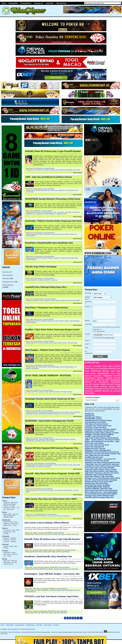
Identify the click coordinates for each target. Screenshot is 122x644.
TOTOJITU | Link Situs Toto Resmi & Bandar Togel (103, 454)
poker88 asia (66, 552)
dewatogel (29, 414)
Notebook (6, 540)
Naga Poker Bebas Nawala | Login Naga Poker (101, 471)
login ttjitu (57, 613)
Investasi (15, 514)
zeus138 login (68, 490)
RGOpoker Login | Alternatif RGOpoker (99, 475)
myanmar (54, 280)
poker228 (42, 439)
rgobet (70, 465)
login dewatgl (42, 414)
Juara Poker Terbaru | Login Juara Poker (99, 476)
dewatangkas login (55, 590)
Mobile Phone (8, 525)
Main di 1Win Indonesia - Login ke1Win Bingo (101, 492)
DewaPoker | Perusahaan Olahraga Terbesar (101, 429)
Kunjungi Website (49, 168)
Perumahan (7, 554)
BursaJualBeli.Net (13, 629)
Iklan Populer (48, 625)
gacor (52, 490)
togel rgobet (47, 466)
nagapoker (29, 214)
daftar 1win (55, 190)
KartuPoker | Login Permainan (96, 428)
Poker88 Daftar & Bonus (93, 419)
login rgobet (76, 465)
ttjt (45, 280)
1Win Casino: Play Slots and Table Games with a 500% (51, 499)
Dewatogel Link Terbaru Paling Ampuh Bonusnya (102, 462)
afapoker (42, 465)
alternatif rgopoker (40, 441)
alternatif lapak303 (75, 300)
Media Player (15, 524)
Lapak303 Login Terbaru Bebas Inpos (98, 426)
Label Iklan (50, 3)
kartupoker (51, 321)
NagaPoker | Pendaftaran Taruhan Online (99, 431)
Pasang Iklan (10, 625)
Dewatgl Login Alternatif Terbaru (96, 483)
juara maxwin (66, 412)
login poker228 (50, 439)
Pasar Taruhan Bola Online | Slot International (101, 490)
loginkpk (67, 321)
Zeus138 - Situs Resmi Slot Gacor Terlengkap (101, 480)
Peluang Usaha (8, 517)
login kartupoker (75, 321)
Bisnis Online (7, 514)
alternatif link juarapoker (53, 412)
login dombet (61, 234)
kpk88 (57, 321)
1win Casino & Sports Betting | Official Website (47, 523)
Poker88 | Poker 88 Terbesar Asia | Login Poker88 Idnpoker (53, 151)
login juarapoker (75, 412)
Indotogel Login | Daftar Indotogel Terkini (100, 496)
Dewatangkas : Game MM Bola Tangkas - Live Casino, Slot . (52, 574)
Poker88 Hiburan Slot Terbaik (95, 422)
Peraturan (56, 625)
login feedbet (53, 343)
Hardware (13, 538)
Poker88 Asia (90, 415)
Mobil (11, 546)
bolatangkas (35, 368)
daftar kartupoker (31, 322)
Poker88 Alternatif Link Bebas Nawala (98, 421)
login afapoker (49, 465)
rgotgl (47, 392)
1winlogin (68, 534)
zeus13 (41, 490)
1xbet (55, 212)
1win (49, 190)
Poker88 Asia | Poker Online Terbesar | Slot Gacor (103, 466)
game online (76, 170)
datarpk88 (69, 170)
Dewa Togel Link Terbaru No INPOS (97, 485)
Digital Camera (8, 522)
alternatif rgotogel (54, 392)
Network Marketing (9, 516)
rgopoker (73, 439)
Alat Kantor (14, 503)
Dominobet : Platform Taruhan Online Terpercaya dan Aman (53, 221)
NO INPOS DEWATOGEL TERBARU (97, 487)
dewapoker (56, 258)
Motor (16, 546)
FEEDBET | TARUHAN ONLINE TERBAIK (99, 434)
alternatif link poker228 (62, 439)
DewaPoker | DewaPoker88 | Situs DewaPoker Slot (49, 243)
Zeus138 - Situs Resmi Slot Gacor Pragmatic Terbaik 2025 (52, 474)
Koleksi (13, 508)
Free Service (7, 530)
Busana (6, 506)
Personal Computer (10, 541)
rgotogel (42, 392)
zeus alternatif (59, 490)
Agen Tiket (7, 561)
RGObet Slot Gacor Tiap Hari (95, 448)
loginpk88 (62, 170)
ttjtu (39, 613)
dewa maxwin (64, 414)
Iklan (14, 530)
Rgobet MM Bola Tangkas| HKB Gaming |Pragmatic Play (52, 448)
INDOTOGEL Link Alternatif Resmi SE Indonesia (102, 452)
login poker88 (57, 552)
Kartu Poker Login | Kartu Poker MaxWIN (99, 468)
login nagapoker (38, 214)
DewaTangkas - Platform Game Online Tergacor (48, 350)
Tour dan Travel (8, 564)
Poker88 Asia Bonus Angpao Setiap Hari (99, 497)
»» (81, 618)
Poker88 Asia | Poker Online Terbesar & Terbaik (102, 433)
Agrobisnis (7, 503)
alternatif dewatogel (53, 414)
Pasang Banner (26, 3)
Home (2, 625)
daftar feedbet (62, 343)
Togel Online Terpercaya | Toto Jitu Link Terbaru (102, 473)
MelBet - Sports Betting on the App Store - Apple (102, 441)
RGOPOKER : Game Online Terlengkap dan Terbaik (49, 421)
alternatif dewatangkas (67, 367)
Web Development (11, 531)
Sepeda (6, 548)
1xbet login (68, 212)
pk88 (47, 170)
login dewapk (64, 569)
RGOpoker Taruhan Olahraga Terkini (98, 450)
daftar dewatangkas (68, 590)
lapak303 (47, 300)
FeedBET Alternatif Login (94, 457)
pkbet (57, 170)
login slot (54, 516)
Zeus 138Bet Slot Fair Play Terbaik (97, 455)
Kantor (14, 552)
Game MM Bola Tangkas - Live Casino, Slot (100, 459)
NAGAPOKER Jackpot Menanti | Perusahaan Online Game (53, 199)
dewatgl (35, 414)
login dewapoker (73, 569)
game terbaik (51, 441)
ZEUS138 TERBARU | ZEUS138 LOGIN (98, 489)
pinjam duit (75, 534)
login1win (61, 190)
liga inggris (49, 212)
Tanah (9, 556)
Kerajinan (12, 506)
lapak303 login (64, 300)
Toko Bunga (10, 509)
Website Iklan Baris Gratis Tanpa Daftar (99, 482)
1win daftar (61, 534)
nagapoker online (61, 214)
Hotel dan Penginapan (10, 562)
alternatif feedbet (72, 343)
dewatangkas (43, 367)
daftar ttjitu (63, 613)
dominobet (47, 234)
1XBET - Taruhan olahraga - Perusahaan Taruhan (102, 440)
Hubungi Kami (61, 3)
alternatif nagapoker (49, 214)
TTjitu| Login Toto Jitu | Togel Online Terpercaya (102, 464)
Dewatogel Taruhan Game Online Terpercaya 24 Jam (50, 399)
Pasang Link (39, 3)
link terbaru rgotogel (66, 392)
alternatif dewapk (31, 259)
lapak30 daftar (55, 300)
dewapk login (64, 258)
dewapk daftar (74, 258)
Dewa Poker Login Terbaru (94, 443)
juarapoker (42, 412)
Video (15, 525)
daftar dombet (69, 234)
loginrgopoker (30, 441)
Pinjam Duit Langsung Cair (94, 447)
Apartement (7, 552)
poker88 (52, 170)
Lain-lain (6, 546)
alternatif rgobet (31, 466)
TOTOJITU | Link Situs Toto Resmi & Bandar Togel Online (51, 596)
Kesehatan (7, 508)
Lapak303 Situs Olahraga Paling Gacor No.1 (46, 287)
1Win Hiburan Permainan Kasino (96, 424)
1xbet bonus (76, 212)
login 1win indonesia (64, 516)
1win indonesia (70, 190)
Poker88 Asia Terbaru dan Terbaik (97, 461)
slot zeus (47, 490)
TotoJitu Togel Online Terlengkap (41, 267)
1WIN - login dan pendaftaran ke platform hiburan (49, 177)
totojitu (41, 280)
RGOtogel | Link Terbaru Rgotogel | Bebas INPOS (102, 478)
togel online (45, 613)
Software (13, 541)
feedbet (46, 343)
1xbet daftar (61, 212)
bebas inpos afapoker (61, 465)
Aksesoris (6, 538)
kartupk (61, 321)
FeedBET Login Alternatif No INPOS (98, 436)
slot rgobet (39, 466)
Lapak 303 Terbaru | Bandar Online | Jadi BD (101, 469)
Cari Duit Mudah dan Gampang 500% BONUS (101, 494)
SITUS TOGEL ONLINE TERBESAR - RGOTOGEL (48, 376)
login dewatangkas (54, 367)
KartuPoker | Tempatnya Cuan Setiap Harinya (47, 308)
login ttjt (48, 280)
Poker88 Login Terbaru (93, 417)
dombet (54, 234)
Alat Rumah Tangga (9, 504)
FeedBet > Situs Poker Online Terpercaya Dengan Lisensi (52, 330)
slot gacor (72, 414)
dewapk (50, 258)
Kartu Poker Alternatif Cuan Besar (97, 445)
